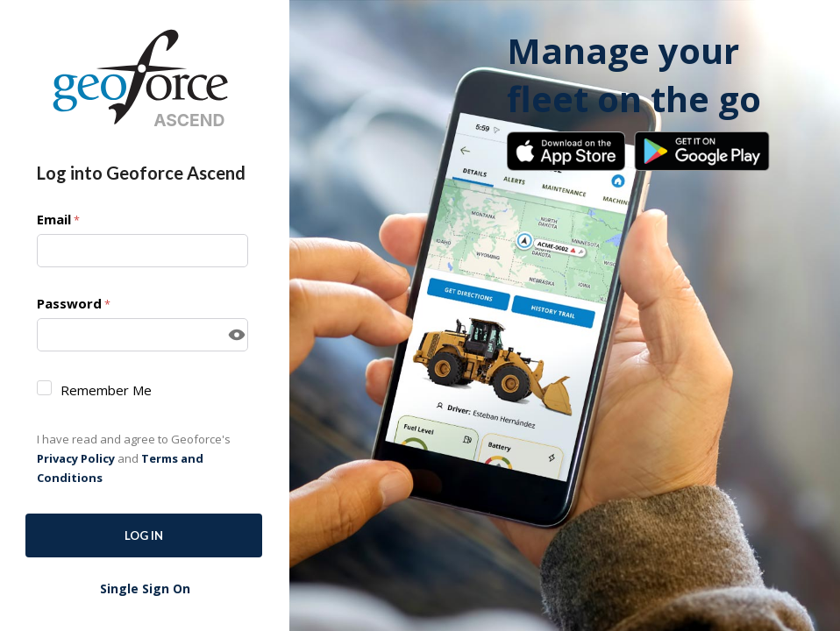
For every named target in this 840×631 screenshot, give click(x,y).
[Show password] (237, 335)
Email (58, 220)
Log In (144, 535)
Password (74, 304)
